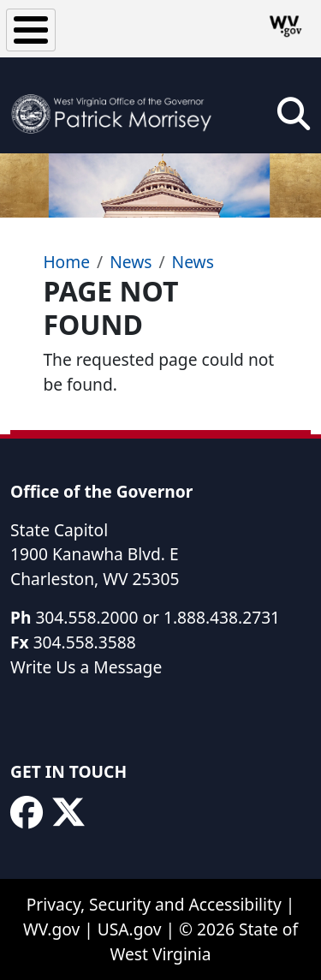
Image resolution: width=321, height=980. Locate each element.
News (131, 262)
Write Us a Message (86, 667)
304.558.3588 (85, 642)
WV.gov (51, 929)
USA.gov (130, 929)
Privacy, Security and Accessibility (154, 904)
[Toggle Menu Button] (31, 30)
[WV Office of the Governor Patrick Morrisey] (116, 105)
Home (66, 262)
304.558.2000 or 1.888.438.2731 (158, 617)
